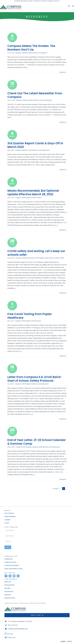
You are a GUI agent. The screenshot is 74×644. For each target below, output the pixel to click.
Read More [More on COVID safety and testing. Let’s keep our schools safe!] (63, 293)
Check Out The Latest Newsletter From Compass (35, 95)
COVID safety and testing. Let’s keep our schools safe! (36, 253)
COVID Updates (40, 258)
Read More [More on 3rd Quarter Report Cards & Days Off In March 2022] (63, 170)
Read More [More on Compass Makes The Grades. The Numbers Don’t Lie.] (63, 72)
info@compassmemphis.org (18, 629)
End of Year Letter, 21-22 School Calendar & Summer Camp (37, 442)
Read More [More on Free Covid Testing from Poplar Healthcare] (63, 356)
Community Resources (29, 258)
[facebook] (6, 576)
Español (70, 641)
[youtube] (14, 576)
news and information (46, 100)
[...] (56, 225)
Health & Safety (37, 197)
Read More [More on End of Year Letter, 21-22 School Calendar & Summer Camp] (63, 479)
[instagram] (10, 576)
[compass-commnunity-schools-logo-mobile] (15, 608)
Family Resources (33, 53)
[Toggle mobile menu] (73, 6)
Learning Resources (44, 150)
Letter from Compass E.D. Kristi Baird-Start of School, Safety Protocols (35, 379)
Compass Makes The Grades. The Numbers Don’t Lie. (31, 48)
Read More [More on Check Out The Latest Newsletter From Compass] (63, 122)
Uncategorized (43, 53)
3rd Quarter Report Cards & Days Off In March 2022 (35, 145)
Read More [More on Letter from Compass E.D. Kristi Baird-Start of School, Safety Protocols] (63, 419)
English (63, 641)
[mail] (18, 576)
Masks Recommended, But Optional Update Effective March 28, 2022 (33, 192)
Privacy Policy (42, 603)
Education (25, 53)
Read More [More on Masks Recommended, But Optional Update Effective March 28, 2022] (63, 230)
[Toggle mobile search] (69, 6)
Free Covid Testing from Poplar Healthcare (30, 316)
